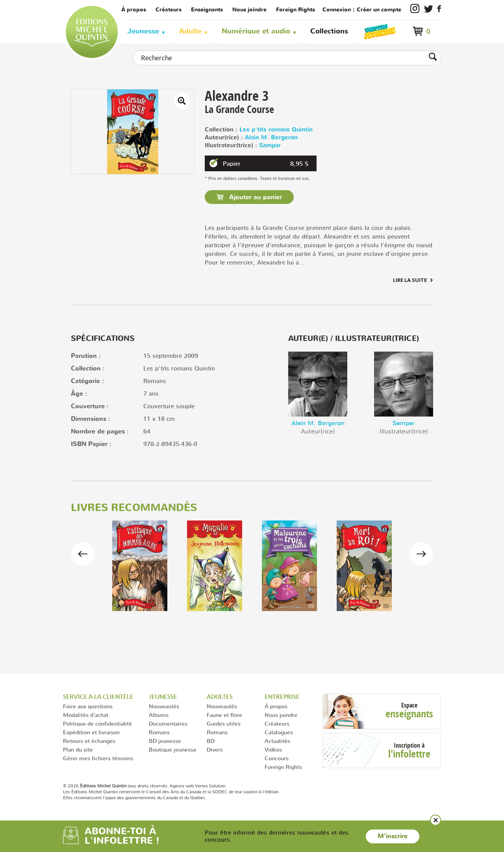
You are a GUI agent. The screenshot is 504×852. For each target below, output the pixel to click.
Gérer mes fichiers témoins (98, 758)
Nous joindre (249, 10)
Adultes (220, 697)
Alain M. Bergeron (271, 138)
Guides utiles (224, 723)
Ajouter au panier (255, 197)
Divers (215, 749)
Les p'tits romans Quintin (276, 130)
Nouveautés (164, 706)
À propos (134, 10)
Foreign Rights (296, 10)
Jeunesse (143, 31)
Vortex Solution (210, 786)
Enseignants (207, 10)
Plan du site (78, 749)
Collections (329, 31)
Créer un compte (379, 10)
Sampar (270, 145)
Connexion (337, 10)
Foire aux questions (88, 706)
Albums (159, 715)
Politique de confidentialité (97, 723)
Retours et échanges (89, 741)
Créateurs (169, 10)
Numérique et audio (256, 31)
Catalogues (279, 732)
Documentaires (168, 723)
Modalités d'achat (86, 715)
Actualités (277, 741)
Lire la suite (410, 280)
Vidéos (273, 749)
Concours (277, 758)
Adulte (190, 31)
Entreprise (282, 697)
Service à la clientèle (98, 697)
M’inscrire (393, 836)
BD (211, 741)
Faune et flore (224, 715)
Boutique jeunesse (173, 749)
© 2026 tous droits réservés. (116, 786)
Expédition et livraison (91, 732)
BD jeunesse (165, 741)
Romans (159, 732)
